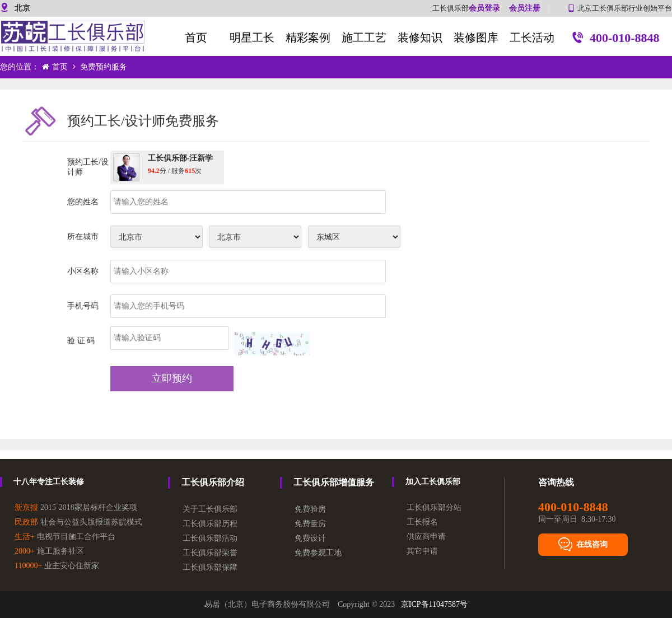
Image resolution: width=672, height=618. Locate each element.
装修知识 (420, 38)
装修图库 (476, 38)
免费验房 (310, 509)
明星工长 (252, 38)
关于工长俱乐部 (210, 509)
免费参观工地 (318, 553)
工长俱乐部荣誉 (210, 553)
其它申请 (422, 551)
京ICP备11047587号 (434, 604)
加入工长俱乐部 (433, 482)
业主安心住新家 (57, 566)
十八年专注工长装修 (49, 482)
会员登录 (484, 8)
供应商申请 (426, 537)
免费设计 (310, 538)
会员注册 (525, 8)
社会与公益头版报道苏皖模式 (78, 522)
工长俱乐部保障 (210, 567)
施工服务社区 (49, 551)
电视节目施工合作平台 (65, 537)
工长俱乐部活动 (210, 538)
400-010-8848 (616, 39)
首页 (196, 38)
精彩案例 (308, 38)
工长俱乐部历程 (210, 524)
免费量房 (310, 524)
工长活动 (532, 38)
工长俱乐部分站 (434, 507)
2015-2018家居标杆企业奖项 (76, 507)
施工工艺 (364, 38)
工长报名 (422, 522)
